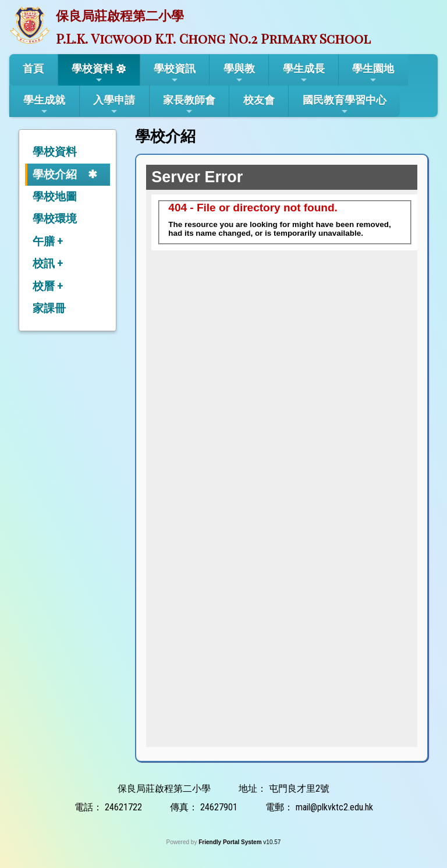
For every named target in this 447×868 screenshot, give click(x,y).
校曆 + (48, 286)
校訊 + (48, 263)
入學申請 (114, 105)
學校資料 (93, 73)
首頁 (33, 68)
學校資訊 (175, 73)
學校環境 (55, 219)
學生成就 (44, 105)
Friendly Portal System (231, 842)
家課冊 (49, 308)
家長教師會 (189, 105)
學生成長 (304, 73)
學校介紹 (55, 174)
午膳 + (48, 241)
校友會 (259, 100)
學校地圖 (55, 196)
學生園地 (373, 73)
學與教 (239, 73)
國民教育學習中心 (345, 105)
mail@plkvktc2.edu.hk (334, 807)
